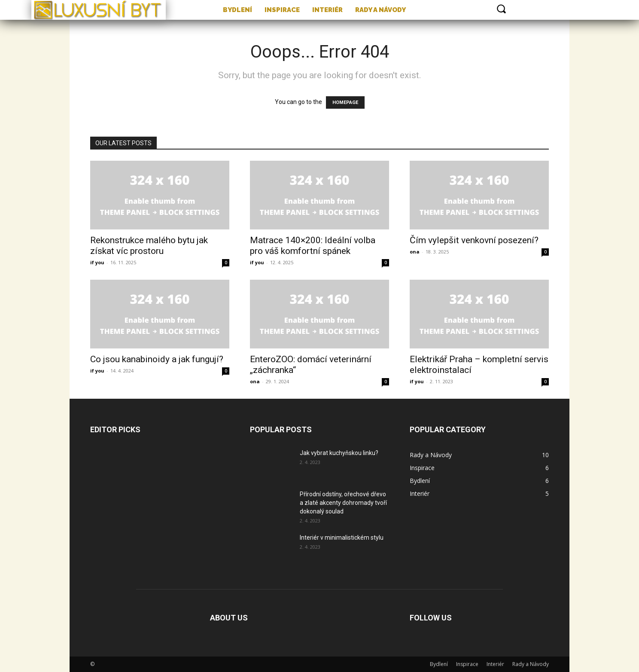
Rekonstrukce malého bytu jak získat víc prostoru (149, 246)
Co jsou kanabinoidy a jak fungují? (157, 359)
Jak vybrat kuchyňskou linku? (339, 453)
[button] (501, 9)
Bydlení (439, 664)
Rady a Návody (531, 664)
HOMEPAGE (345, 102)
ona (415, 252)
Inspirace (467, 664)
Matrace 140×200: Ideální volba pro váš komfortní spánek (313, 246)
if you (97, 262)
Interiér (495, 664)
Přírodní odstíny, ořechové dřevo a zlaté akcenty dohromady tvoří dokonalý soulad (343, 503)
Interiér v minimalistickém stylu (342, 538)
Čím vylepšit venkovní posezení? (474, 240)
